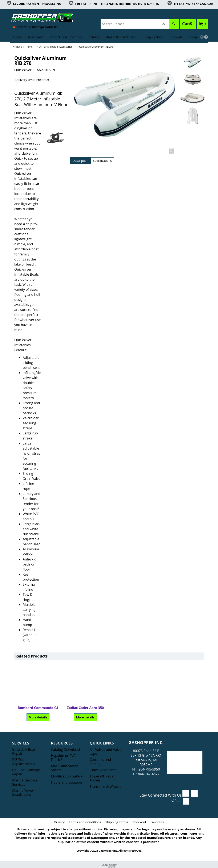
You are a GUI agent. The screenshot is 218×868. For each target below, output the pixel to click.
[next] (206, 37)
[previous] (202, 37)
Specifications (102, 161)
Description (80, 161)
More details (38, 717)
